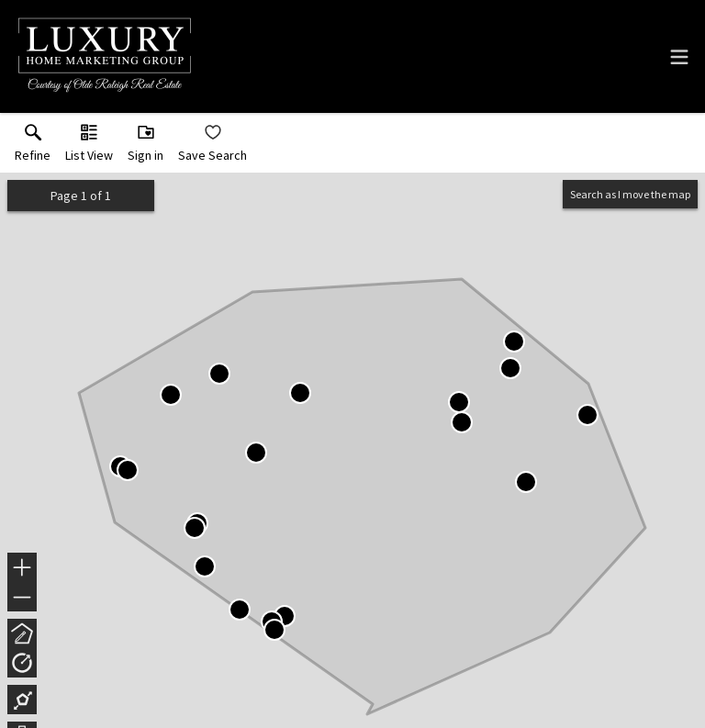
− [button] (22, 598)
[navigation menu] (679, 57)
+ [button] (22, 569)
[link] (33, 147)
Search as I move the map (630, 194)
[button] (89, 147)
